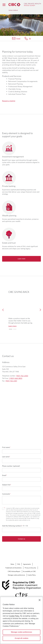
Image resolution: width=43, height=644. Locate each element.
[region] (21, 620)
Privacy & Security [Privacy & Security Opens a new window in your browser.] (30, 568)
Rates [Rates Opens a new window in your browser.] (12, 564)
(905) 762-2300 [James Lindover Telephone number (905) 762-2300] (22, 376)
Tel (30, 38)
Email (18, 38)
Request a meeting (9, 101)
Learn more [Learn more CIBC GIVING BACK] (12, 326)
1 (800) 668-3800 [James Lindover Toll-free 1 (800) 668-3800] (16, 378)
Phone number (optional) (11, 466)
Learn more (21, 259)
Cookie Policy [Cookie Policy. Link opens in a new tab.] (32, 575)
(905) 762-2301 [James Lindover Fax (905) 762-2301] (11, 381)
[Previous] (3, 310)
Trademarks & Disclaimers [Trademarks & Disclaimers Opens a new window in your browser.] (13, 568)
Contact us (22, 539)
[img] (22, 306)
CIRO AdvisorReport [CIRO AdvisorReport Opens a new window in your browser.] (14, 571)
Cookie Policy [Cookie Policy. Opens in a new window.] (14, 616)
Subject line (7, 485)
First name (6, 447)
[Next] (40, 310)
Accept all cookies (21, 638)
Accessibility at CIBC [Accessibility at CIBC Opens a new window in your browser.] (29, 571)
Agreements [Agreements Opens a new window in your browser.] (27, 564)
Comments (6, 494)
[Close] (40, 600)
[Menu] (4, 5)
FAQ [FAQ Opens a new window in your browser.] (19, 564)
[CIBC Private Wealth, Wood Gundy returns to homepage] (25, 5)
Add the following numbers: (15, 526)
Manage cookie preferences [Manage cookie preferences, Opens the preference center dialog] (21, 632)
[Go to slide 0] (11, 329)
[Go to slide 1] (15, 329)
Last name (6, 457)
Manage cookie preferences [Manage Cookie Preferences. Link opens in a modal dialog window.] (16, 575)
